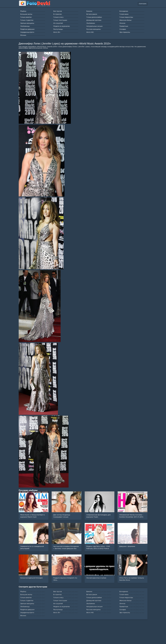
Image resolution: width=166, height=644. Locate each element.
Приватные (124, 607)
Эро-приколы (125, 613)
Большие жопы (26, 595)
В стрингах (58, 595)
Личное (122, 604)
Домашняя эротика (94, 601)
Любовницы (25, 607)
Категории (143, 4)
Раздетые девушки (27, 610)
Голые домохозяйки (94, 598)
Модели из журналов (61, 607)
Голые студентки (27, 601)
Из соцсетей (58, 604)
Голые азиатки (26, 598)
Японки (23, 616)
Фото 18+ (57, 613)
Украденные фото (27, 613)
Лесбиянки (91, 604)
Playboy (23, 592)
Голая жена (124, 595)
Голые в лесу (58, 598)
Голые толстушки (60, 601)
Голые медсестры (126, 598)
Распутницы (58, 610)
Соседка (123, 610)
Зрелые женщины (27, 604)
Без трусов (58, 592)
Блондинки (124, 592)
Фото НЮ (90, 613)
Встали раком (92, 595)
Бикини (89, 592)
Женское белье (125, 601)
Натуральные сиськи (94, 607)
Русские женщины (94, 610)
